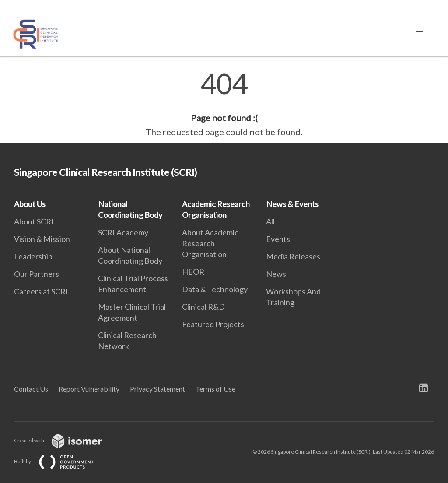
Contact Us (31, 389)
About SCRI (34, 221)
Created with (65, 440)
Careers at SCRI (41, 291)
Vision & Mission (42, 239)
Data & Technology (215, 289)
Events (278, 239)
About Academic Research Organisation (210, 243)
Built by (61, 461)
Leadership (33, 256)
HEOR (193, 272)
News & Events (292, 204)
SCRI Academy (123, 232)
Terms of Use (215, 389)
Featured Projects (213, 324)
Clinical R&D (203, 307)
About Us (30, 204)
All (270, 221)
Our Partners (37, 274)
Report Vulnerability (89, 389)
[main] (224, 104)
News (276, 274)
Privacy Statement (157, 389)
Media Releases (293, 256)
